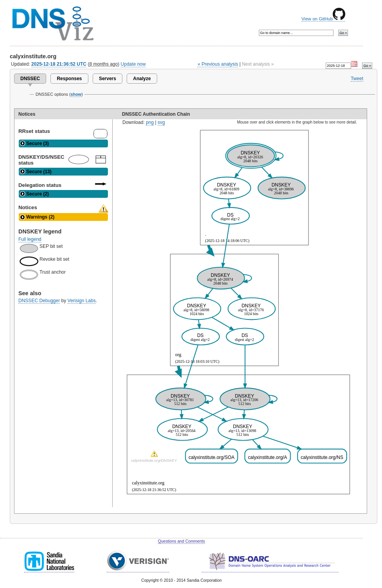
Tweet (357, 79)
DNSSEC (30, 79)
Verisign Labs (82, 301)
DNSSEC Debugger (39, 301)
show (76, 94)
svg (161, 122)
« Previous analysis (218, 64)
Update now (133, 64)
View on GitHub (323, 19)
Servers (108, 79)
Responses (69, 79)
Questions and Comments (181, 541)
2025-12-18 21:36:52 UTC (59, 64)
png (150, 122)
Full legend (30, 239)
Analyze (142, 79)
